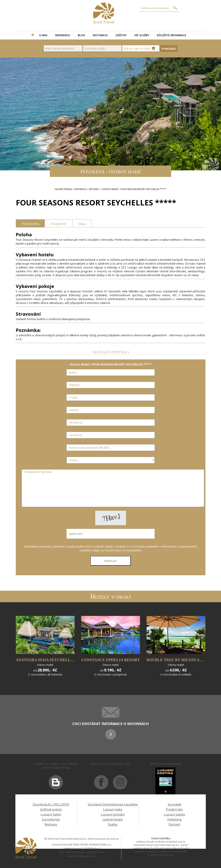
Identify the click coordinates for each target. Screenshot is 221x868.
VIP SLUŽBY (142, 35)
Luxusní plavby (174, 814)
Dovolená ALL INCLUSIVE (51, 804)
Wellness (51, 824)
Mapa (82, 223)
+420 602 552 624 (75, 852)
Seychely (94, 189)
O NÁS (43, 35)
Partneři (174, 824)
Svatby (113, 824)
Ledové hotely (113, 819)
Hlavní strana (63, 189)
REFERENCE (63, 35)
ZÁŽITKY (121, 35)
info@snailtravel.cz (86, 856)
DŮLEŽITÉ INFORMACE (171, 35)
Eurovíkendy (51, 819)
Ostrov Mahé (110, 189)
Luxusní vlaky (113, 809)
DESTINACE (100, 35)
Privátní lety (174, 809)
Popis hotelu (30, 223)
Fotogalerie (59, 223)
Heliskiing (174, 819)
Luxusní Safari (51, 814)
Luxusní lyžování (113, 814)
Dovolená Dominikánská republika (113, 804)
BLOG (81, 35)
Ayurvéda (174, 804)
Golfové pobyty (51, 809)
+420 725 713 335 (95, 852)
